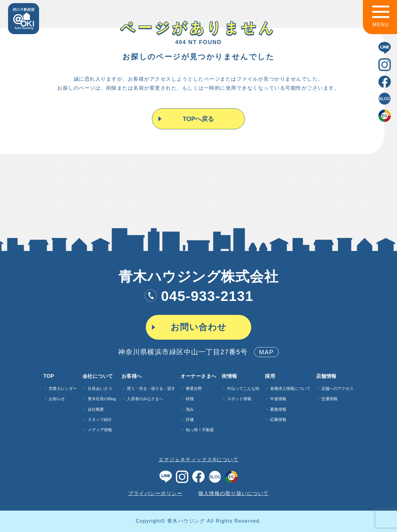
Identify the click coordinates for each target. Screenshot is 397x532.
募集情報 (278, 409)
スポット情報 (239, 399)
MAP (266, 352)
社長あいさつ (100, 389)
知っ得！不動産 (200, 430)
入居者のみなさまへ (145, 399)
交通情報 (329, 399)
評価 (190, 420)
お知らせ (57, 399)
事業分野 (194, 389)
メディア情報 (100, 430)
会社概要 (96, 409)
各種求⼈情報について (290, 389)
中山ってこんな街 (243, 389)
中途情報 (278, 399)
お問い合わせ (199, 327)
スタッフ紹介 (100, 420)
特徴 (190, 399)
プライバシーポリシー (155, 493)
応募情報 (278, 420)
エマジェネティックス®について (198, 460)
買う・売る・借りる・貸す (151, 389)
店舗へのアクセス (337, 389)
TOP (49, 376)
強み (190, 409)
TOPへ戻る (198, 119)
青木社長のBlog (102, 399)
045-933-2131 (198, 296)
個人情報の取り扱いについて (234, 493)
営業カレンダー (63, 389)
